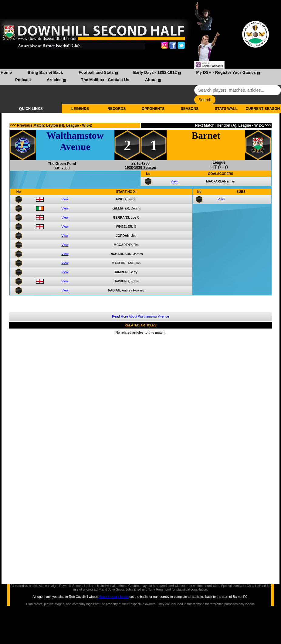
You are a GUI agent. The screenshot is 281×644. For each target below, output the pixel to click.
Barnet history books (114, 597)
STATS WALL (226, 109)
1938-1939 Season (140, 168)
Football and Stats (96, 72)
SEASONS (190, 109)
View (174, 181)
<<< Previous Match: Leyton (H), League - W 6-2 (51, 125)
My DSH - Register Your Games (226, 72)
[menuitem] (6, 73)
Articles (54, 80)
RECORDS (117, 109)
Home (6, 72)
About (151, 80)
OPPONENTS (153, 109)
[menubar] (140, 77)
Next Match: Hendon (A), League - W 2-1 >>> (233, 125)
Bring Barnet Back (45, 72)
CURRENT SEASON (263, 109)
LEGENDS (80, 109)
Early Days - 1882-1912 (155, 72)
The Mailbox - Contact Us (105, 80)
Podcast (23, 80)
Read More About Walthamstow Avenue (140, 316)
